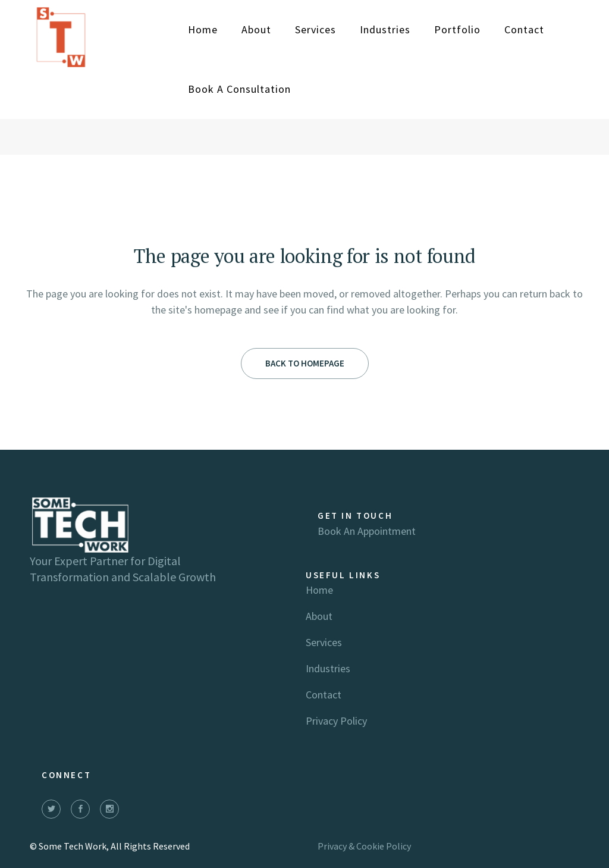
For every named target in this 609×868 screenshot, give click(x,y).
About (319, 616)
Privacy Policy (336, 721)
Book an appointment (367, 531)
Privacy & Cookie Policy (364, 846)
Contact (324, 695)
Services (324, 642)
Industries (328, 668)
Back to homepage (305, 363)
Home (319, 590)
